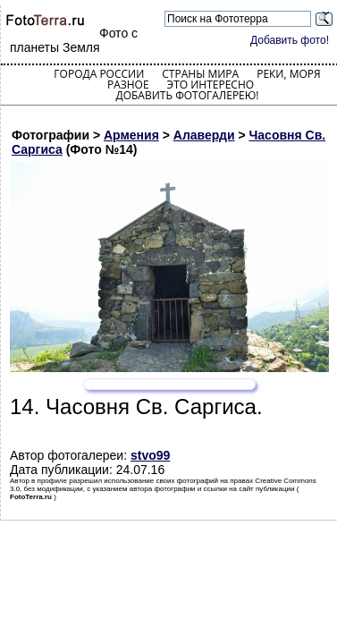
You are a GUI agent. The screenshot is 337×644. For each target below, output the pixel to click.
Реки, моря (288, 74)
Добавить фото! (290, 40)
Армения (131, 135)
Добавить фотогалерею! (187, 95)
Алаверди (204, 135)
